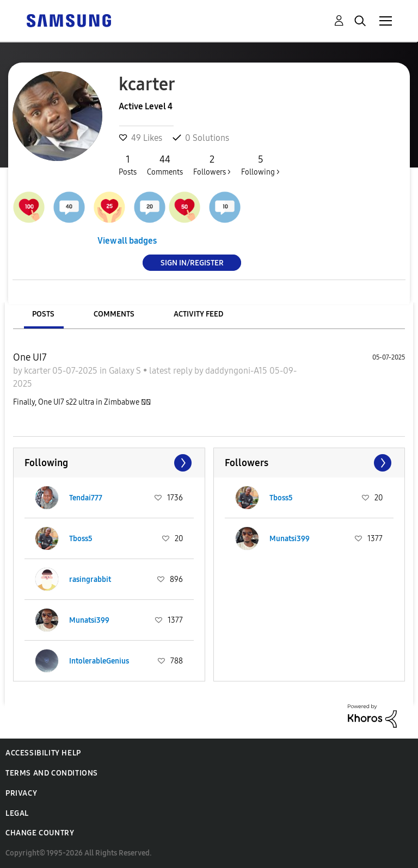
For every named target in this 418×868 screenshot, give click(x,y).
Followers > (212, 165)
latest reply (172, 371)
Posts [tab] (43, 314)
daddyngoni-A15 (237, 371)
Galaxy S (126, 371)
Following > (260, 165)
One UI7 (30, 357)
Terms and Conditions (52, 773)
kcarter (38, 371)
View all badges (127, 241)
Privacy (21, 793)
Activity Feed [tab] (198, 314)
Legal (17, 813)
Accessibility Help (43, 753)
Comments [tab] (114, 314)
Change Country (40, 833)
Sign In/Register (192, 262)
